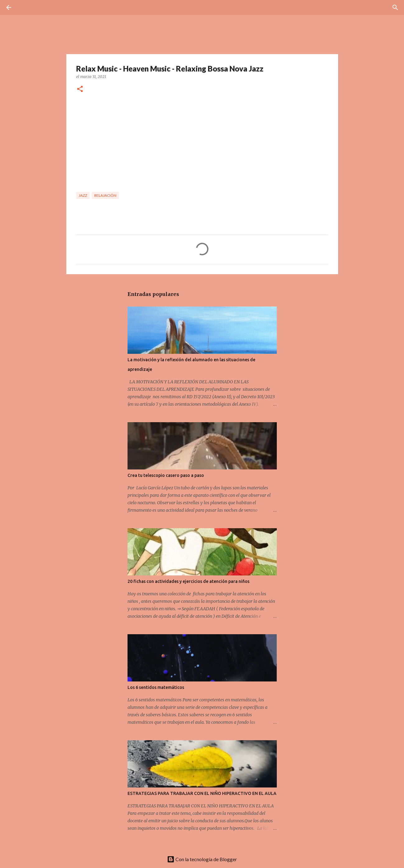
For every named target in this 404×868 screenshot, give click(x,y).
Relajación (105, 195)
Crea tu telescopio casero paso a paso (166, 475)
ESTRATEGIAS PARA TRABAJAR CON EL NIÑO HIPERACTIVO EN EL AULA (202, 793)
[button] (80, 89)
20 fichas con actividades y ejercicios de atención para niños (188, 581)
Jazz (83, 195)
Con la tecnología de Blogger (202, 859)
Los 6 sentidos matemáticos (156, 687)
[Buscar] (26, 7)
